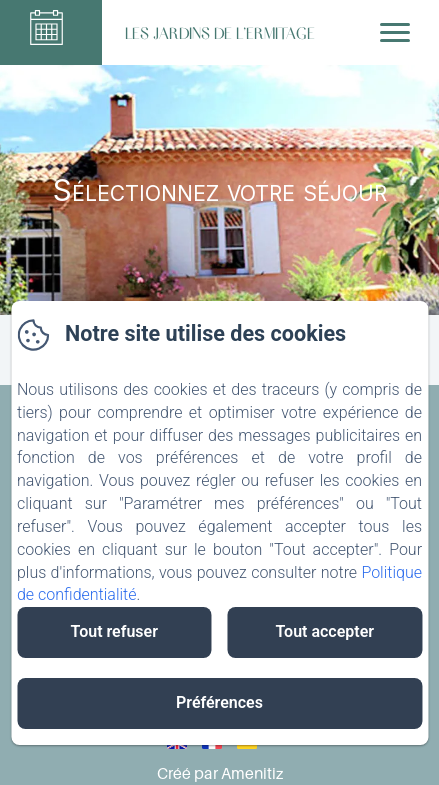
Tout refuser (114, 631)
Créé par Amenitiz (220, 773)
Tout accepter (324, 631)
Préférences (219, 702)
